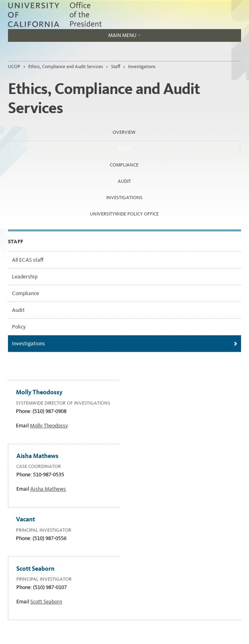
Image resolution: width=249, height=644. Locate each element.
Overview (124, 132)
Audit (124, 181)
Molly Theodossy (49, 426)
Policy (19, 327)
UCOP (14, 67)
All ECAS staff (28, 260)
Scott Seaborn (46, 602)
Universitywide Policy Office (124, 214)
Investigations (142, 67)
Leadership (25, 277)
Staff (116, 67)
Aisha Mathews (48, 489)
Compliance (124, 165)
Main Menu (74, 37)
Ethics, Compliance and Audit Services (66, 67)
